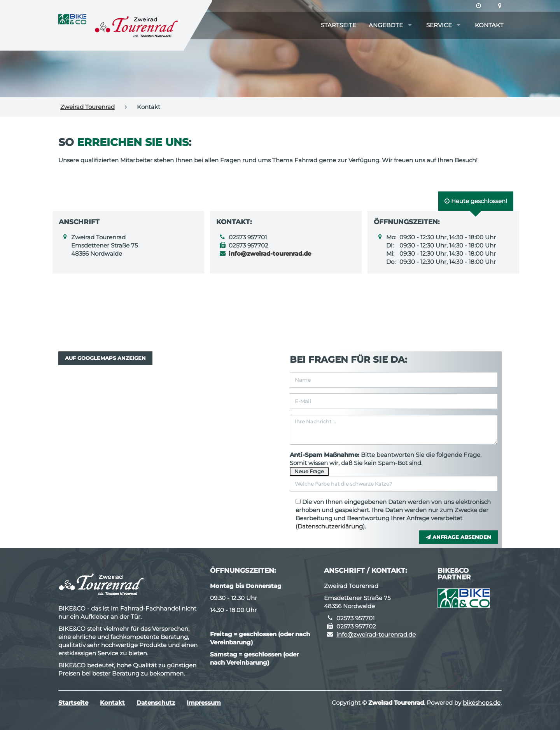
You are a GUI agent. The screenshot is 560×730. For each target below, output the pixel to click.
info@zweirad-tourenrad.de (376, 634)
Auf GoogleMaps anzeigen (105, 358)
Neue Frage (309, 471)
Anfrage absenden (458, 537)
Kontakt (489, 25)
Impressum (204, 703)
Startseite (339, 25)
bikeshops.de (482, 703)
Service (439, 25)
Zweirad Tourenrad (87, 107)
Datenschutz (156, 703)
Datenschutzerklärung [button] (330, 526)
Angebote (386, 25)
